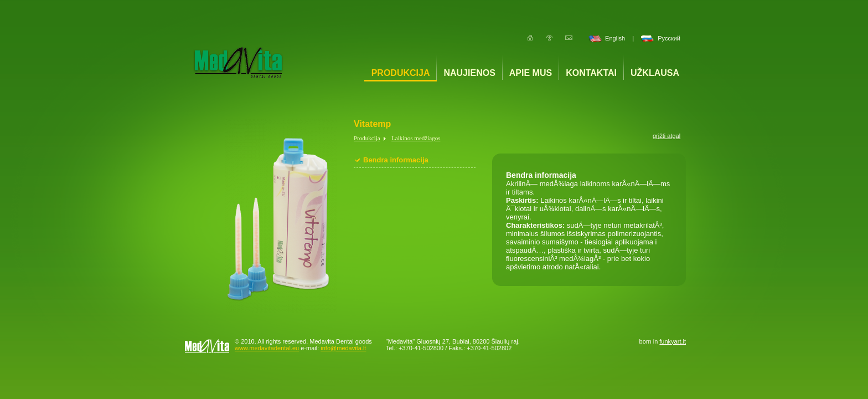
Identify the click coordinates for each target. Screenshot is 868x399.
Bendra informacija (396, 160)
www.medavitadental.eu (267, 348)
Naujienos (469, 73)
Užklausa (655, 73)
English (615, 38)
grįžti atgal (666, 136)
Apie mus (531, 73)
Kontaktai (591, 73)
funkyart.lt (673, 341)
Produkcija (401, 73)
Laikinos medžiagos (416, 138)
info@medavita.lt (343, 348)
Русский (669, 38)
